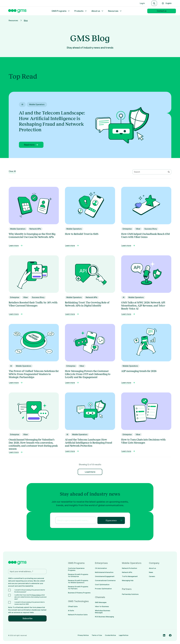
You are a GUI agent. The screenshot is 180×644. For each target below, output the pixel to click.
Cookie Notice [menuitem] (110, 635)
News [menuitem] (151, 572)
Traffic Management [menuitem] (130, 576)
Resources (115, 11)
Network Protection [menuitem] (130, 568)
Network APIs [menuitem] (127, 572)
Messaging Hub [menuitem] (128, 580)
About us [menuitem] (152, 568)
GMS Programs (61, 11)
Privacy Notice (36, 595)
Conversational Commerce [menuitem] (105, 580)
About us (98, 11)
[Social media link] (164, 635)
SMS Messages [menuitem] (101, 602)
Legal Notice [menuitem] (124, 635)
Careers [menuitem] (152, 576)
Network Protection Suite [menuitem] (78, 615)
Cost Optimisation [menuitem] (102, 585)
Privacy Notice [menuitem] (83, 635)
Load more (90, 472)
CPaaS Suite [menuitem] (73, 606)
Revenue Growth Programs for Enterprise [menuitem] (78, 575)
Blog (26, 20)
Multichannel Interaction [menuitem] (104, 572)
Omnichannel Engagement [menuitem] (105, 576)
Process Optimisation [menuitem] (103, 589)
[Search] (154, 3)
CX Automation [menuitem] (101, 568)
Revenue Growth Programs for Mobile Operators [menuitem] (78, 581)
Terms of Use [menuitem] (97, 635)
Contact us (162, 11)
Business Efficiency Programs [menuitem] (79, 593)
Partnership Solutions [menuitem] (130, 594)
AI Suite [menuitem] (71, 611)
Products (81, 11)
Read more (31, 145)
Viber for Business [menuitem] (102, 606)
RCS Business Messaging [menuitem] (104, 617)
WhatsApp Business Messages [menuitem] (103, 612)
